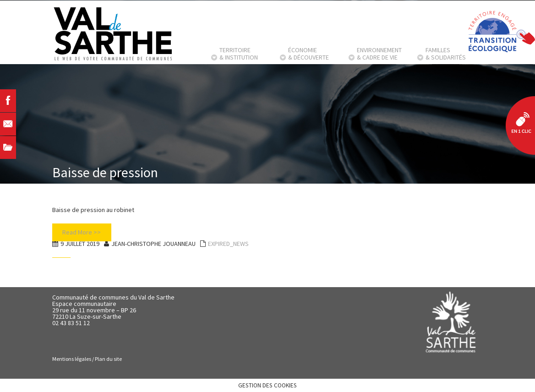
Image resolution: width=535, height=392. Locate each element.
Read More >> (82, 232)
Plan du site (108, 359)
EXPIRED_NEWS (228, 244)
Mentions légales (72, 359)
